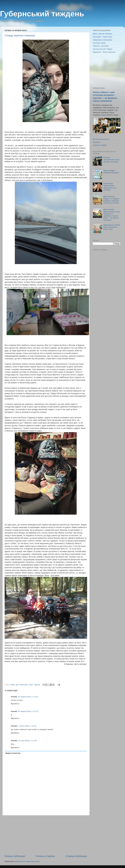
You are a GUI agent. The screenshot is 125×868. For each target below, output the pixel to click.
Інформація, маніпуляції (102, 40)
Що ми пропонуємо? (101, 139)
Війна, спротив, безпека (102, 34)
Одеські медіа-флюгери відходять (111, 172)
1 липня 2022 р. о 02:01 (27, 726)
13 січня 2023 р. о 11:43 (27, 741)
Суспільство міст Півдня (103, 49)
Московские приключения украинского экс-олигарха (110, 187)
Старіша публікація (76, 856)
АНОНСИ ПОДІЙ (100, 145)
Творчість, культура (101, 46)
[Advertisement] (46, 835)
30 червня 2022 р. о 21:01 (28, 697)
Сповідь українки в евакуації (20, 36)
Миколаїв (24, 685)
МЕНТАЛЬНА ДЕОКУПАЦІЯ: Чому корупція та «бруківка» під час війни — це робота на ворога (112, 215)
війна (13, 685)
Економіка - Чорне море (102, 37)
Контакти (96, 142)
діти (18, 685)
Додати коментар (13, 753)
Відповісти (15, 704)
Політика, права (99, 43)
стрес (31, 685)
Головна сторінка (45, 856)
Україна (37, 685)
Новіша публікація (15, 856)
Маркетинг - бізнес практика (104, 52)
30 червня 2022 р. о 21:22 (28, 711)
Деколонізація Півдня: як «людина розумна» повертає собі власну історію (111, 200)
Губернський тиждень (42, 14)
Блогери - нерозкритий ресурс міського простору (111, 160)
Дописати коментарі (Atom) (29, 861)
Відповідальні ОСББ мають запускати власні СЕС (112, 227)
